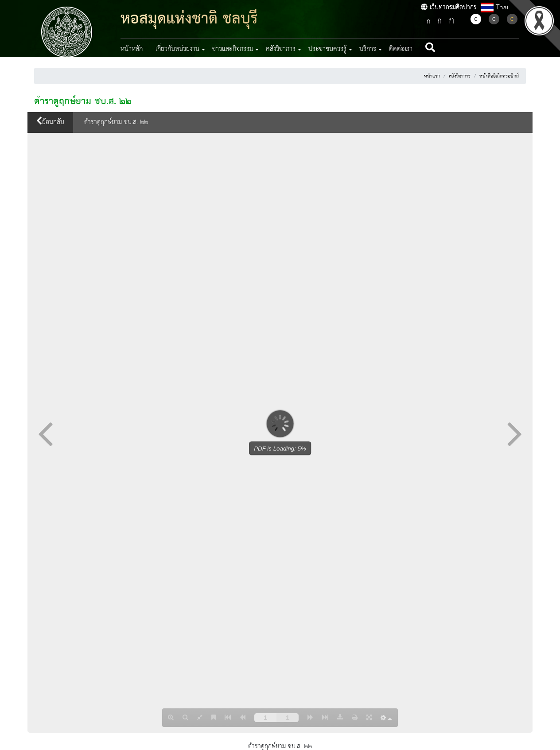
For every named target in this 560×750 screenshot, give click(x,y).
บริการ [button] (368, 49)
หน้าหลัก (132, 49)
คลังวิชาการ (460, 76)
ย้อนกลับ (50, 122)
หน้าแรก (432, 76)
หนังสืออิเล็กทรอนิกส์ (499, 76)
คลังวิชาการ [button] (281, 49)
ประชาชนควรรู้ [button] (327, 49)
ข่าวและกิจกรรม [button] (233, 49)
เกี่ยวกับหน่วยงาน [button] (177, 49)
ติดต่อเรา (401, 49)
